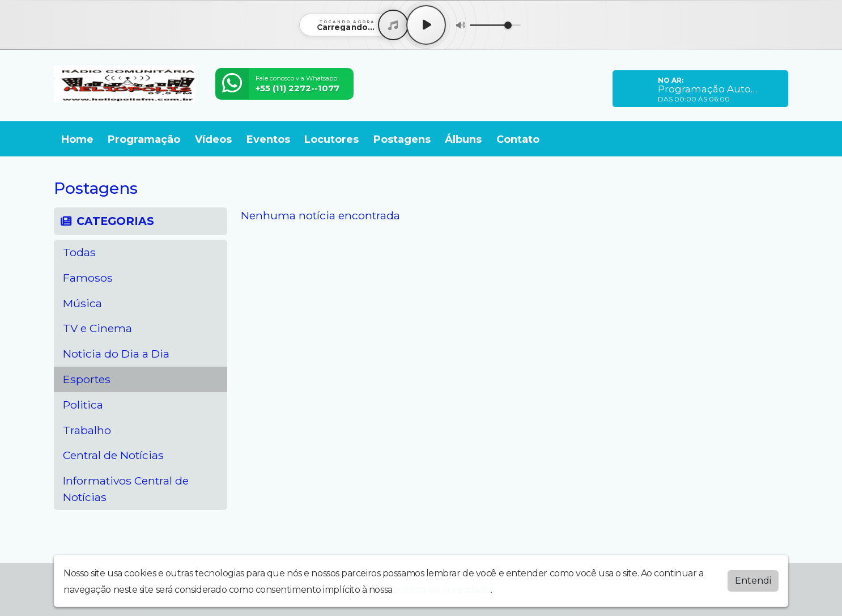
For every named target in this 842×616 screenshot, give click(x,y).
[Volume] (495, 25)
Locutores (331, 139)
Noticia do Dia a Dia (116, 354)
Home (77, 139)
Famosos (88, 278)
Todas (79, 252)
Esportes (87, 379)
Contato (518, 139)
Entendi (753, 581)
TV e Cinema (97, 328)
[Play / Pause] (426, 25)
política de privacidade (443, 590)
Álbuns (463, 139)
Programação (144, 139)
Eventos (268, 139)
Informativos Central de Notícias (126, 489)
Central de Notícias (113, 455)
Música (82, 303)
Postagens (402, 139)
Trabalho (87, 430)
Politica (83, 405)
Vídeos (213, 139)
